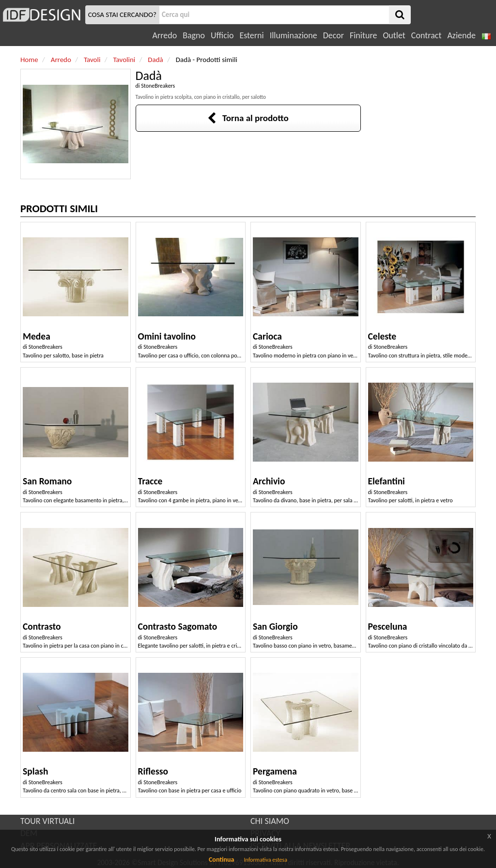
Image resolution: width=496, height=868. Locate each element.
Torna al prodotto (248, 118)
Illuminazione (294, 35)
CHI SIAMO (270, 821)
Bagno (194, 35)
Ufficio (222, 35)
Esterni (251, 35)
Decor (333, 35)
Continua (221, 860)
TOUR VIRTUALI (47, 821)
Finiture (363, 35)
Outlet (394, 35)
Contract (426, 35)
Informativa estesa (265, 860)
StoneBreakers (158, 86)
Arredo (165, 35)
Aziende (461, 35)
